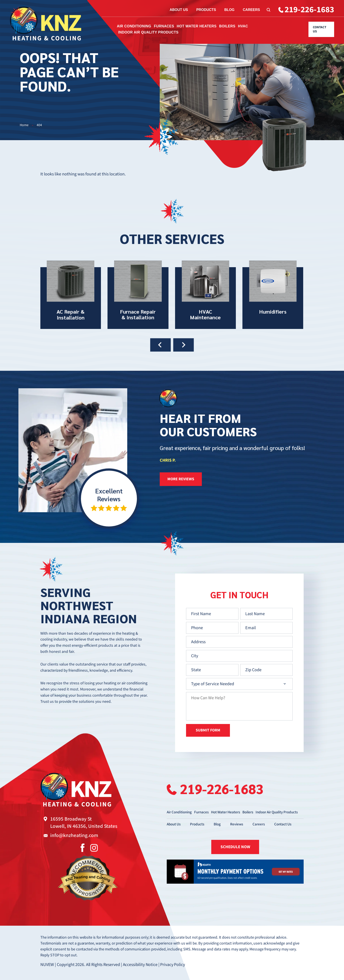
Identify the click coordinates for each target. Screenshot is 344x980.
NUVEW (47, 965)
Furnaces (164, 26)
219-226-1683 (309, 10)
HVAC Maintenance (205, 295)
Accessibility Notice (140, 965)
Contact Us (320, 29)
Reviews (237, 824)
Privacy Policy (172, 965)
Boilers (227, 26)
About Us (179, 10)
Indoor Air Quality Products (148, 32)
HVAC (243, 26)
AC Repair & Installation (71, 295)
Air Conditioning (134, 26)
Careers (251, 10)
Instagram (94, 848)
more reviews (181, 479)
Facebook (82, 848)
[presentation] (161, 345)
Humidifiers (273, 295)
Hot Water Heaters (196, 26)
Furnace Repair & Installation (138, 295)
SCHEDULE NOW (235, 847)
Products (206, 10)
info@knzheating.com (74, 835)
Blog (229, 10)
